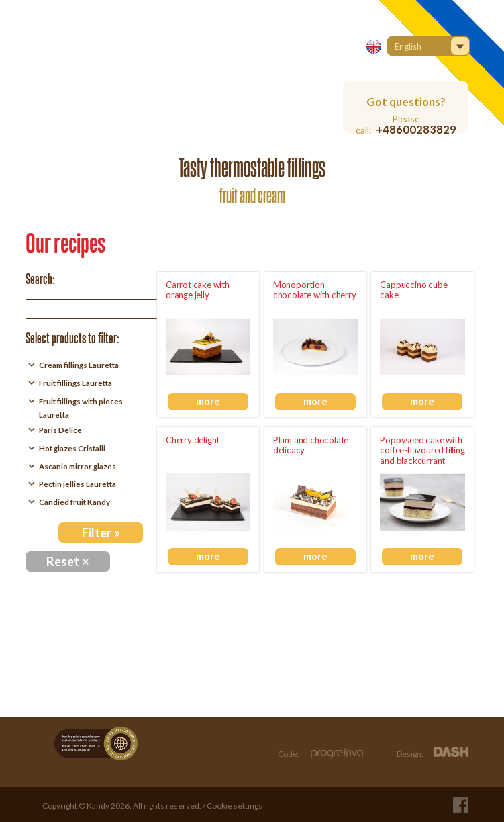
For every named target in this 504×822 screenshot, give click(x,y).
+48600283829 (416, 130)
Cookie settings (235, 806)
